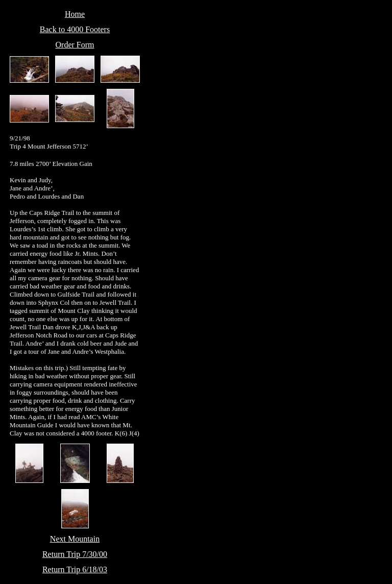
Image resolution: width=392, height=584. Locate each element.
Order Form (75, 45)
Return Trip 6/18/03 (75, 569)
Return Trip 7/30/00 (75, 554)
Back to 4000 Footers (75, 29)
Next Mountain (75, 539)
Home (75, 14)
